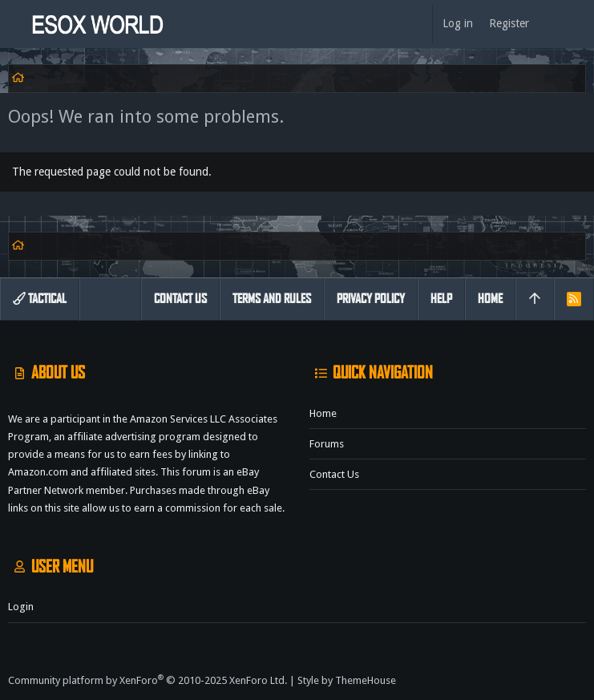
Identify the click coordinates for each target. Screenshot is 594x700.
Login (21, 607)
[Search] (578, 24)
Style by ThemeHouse (347, 680)
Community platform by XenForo (147, 680)
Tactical (40, 299)
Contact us (334, 474)
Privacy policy (371, 299)
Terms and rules (272, 299)
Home (323, 413)
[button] (16, 24)
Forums (327, 444)
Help (441, 299)
